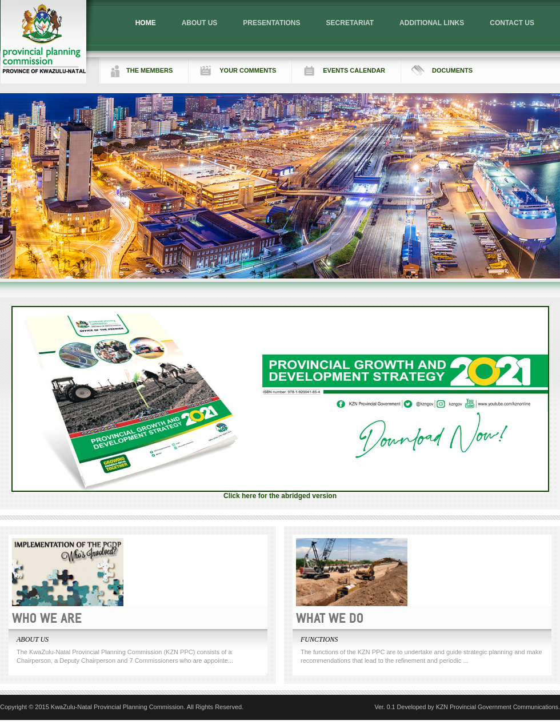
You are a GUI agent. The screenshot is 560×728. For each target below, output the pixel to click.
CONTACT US (512, 23)
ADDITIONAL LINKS (432, 23)
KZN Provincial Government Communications (497, 707)
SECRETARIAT (350, 23)
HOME (146, 23)
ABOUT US (200, 23)
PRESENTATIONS (271, 23)
